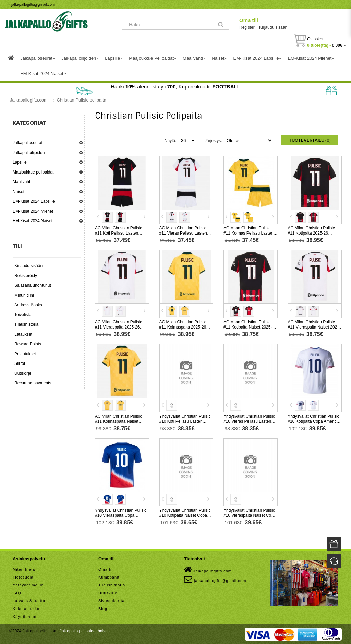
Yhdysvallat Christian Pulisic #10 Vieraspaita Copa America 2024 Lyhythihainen (121, 515)
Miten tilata (24, 569)
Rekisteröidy (26, 276)
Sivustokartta (112, 601)
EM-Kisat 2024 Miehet (33, 211)
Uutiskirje (23, 373)
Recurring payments (33, 383)
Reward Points (28, 344)
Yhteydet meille (28, 585)
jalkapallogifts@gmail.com (31, 4)
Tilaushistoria (26, 324)
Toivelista (23, 315)
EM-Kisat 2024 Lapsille (34, 201)
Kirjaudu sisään (273, 27)
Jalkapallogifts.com (208, 570)
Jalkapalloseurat (28, 143)
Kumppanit (109, 577)
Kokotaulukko (26, 609)
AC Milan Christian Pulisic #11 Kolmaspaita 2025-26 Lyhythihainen (183, 327)
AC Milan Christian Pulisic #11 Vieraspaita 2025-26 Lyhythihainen (118, 327)
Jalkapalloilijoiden (29, 153)
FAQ (17, 593)
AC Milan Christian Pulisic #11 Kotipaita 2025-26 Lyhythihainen (311, 233)
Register (247, 27)
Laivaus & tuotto (29, 601)
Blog (103, 609)
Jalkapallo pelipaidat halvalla (86, 631)
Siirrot (20, 363)
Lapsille (20, 162)
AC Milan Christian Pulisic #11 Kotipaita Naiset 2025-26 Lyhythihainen (250, 327)
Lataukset (23, 334)
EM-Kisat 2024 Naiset (33, 221)
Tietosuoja (23, 577)
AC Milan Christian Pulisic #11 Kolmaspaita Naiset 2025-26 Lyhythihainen (118, 421)
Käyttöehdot (25, 617)
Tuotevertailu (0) (310, 140)
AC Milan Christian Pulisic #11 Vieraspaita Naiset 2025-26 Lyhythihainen (314, 327)
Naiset (19, 192)
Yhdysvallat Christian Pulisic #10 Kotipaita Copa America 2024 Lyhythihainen (314, 421)
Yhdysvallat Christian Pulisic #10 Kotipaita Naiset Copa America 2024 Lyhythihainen (185, 515)
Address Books (28, 305)
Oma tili (249, 20)
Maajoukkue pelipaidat (33, 172)
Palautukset (25, 354)
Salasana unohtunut (33, 285)
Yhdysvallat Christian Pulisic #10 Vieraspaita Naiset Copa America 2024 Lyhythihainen (250, 515)
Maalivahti (22, 182)
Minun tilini (24, 295)
